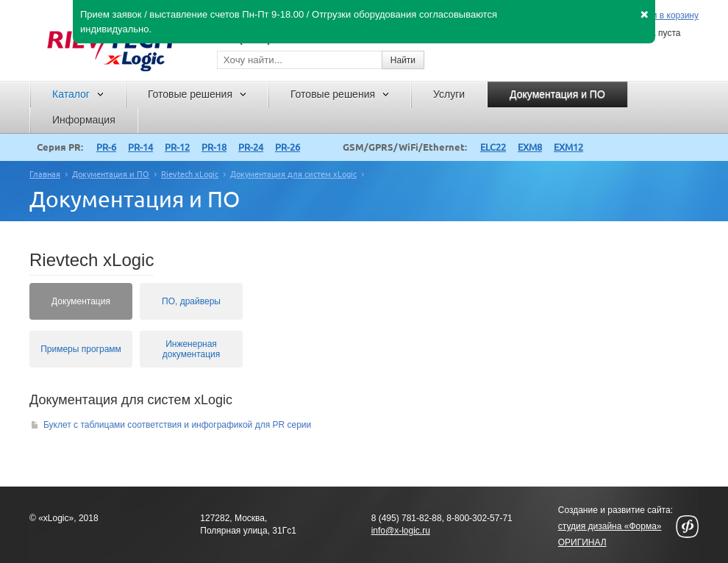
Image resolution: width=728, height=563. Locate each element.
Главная (45, 174)
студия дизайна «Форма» (610, 526)
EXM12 (568, 147)
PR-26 (288, 147)
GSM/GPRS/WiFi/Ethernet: (405, 147)
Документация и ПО (111, 174)
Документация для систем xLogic (293, 174)
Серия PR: (60, 147)
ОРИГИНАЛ (582, 542)
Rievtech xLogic (190, 174)
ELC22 (493, 147)
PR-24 (251, 147)
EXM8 (530, 147)
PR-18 (214, 147)
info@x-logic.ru (401, 531)
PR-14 (140, 147)
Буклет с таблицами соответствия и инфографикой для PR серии (171, 425)
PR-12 (177, 147)
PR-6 (106, 147)
